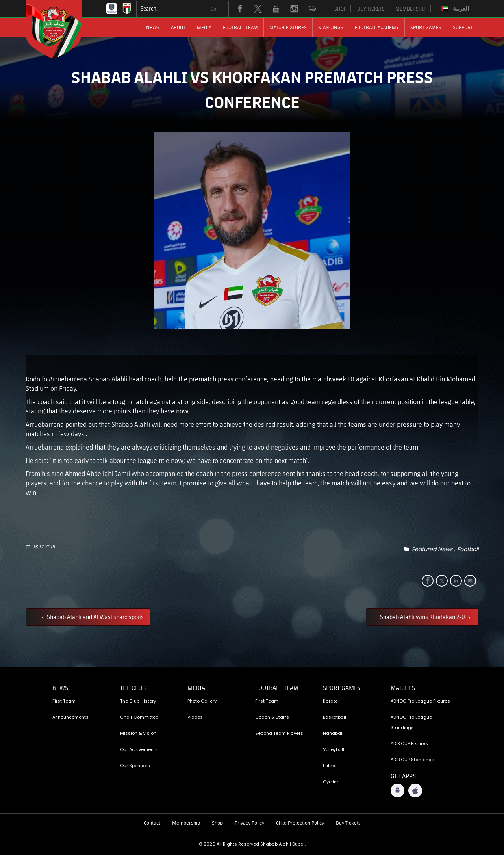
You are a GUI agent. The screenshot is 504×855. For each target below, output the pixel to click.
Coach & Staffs (272, 717)
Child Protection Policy (300, 823)
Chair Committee (139, 717)
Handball (333, 733)
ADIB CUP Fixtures (409, 743)
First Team (64, 701)
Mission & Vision (138, 733)
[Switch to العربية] (456, 9)
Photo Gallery (202, 701)
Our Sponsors (135, 766)
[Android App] (397, 791)
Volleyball (334, 749)
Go (213, 9)
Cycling (331, 782)
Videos (195, 717)
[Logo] (61, 30)
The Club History (138, 701)
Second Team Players (279, 733)
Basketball (334, 717)
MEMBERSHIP (411, 9)
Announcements (70, 717)
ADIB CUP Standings (412, 760)
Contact (152, 823)
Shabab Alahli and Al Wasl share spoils (95, 617)
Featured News (432, 549)
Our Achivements (139, 749)
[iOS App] (415, 791)
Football (468, 549)
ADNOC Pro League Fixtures (420, 701)
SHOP (340, 9)
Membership (186, 823)
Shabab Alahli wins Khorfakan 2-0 (423, 617)
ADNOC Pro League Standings (411, 722)
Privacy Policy (249, 823)
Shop (217, 823)
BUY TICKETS (371, 9)
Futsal (330, 766)
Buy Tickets (348, 823)
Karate (330, 701)
